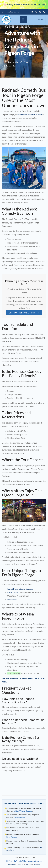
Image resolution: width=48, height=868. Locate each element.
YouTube (29, 864)
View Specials (19, 817)
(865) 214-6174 (12, 861)
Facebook (11, 864)
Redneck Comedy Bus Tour (30, 114)
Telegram (37, 864)
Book (41, 19)
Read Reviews (12, 837)
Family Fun (12, 599)
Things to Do (10, 66)
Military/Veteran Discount (23, 811)
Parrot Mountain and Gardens (20, 589)
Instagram (20, 864)
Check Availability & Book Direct (24, 313)
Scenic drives (13, 592)
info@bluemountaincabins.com (30, 861)
